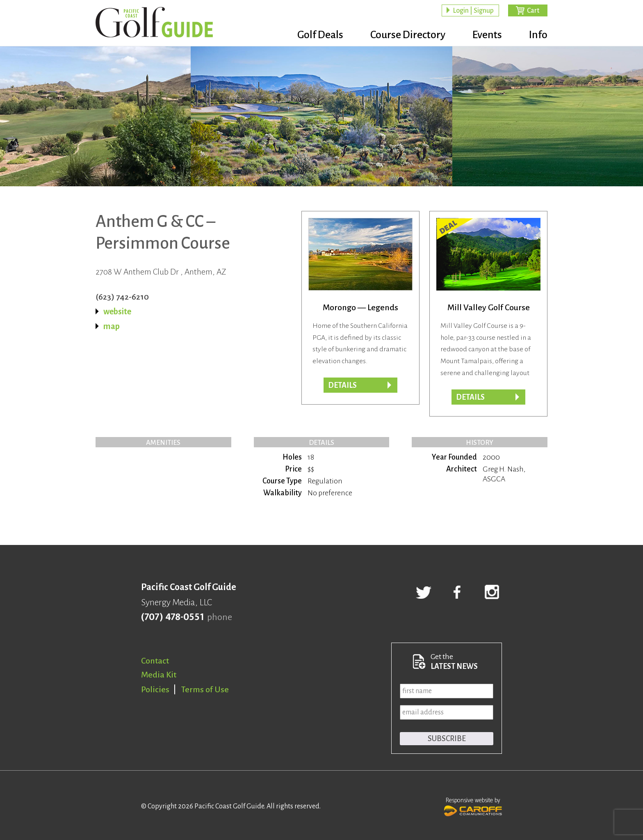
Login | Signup (473, 11)
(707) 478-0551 (172, 617)
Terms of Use (205, 689)
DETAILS (470, 397)
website (117, 311)
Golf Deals (320, 35)
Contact (155, 661)
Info (538, 35)
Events (487, 35)
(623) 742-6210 (122, 297)
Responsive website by (473, 806)
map (112, 326)
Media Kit (159, 675)
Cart (533, 11)
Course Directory (408, 35)
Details (342, 385)
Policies (155, 689)
